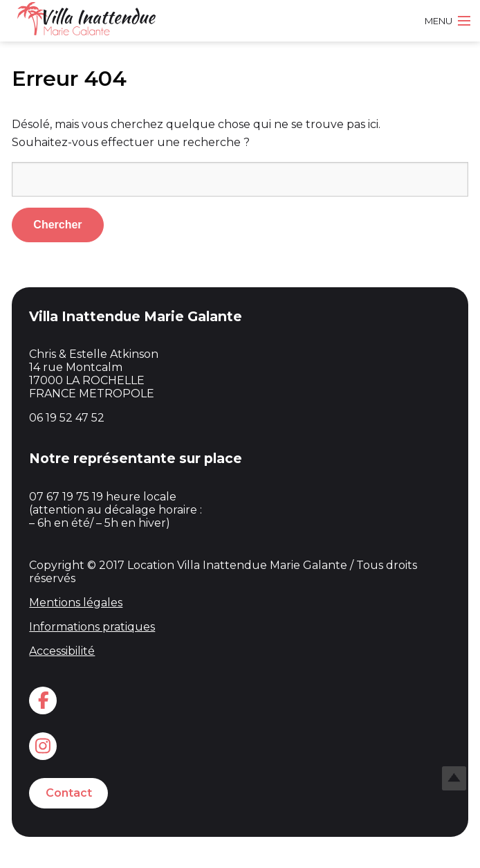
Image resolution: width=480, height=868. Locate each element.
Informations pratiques (92, 627)
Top (454, 778)
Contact (69, 793)
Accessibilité (62, 651)
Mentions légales (76, 603)
